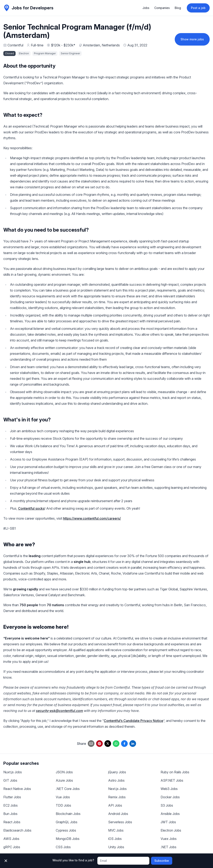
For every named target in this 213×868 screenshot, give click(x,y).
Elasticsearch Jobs (17, 830)
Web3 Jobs (169, 789)
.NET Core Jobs (68, 789)
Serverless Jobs (120, 822)
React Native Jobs (17, 789)
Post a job (198, 8)
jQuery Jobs (117, 772)
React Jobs (12, 822)
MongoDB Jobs (68, 839)
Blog (178, 8)
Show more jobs (192, 39)
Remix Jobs (117, 797)
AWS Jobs (11, 839)
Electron (24, 53)
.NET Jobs (168, 847)
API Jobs (115, 805)
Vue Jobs (63, 797)
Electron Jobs (171, 830)
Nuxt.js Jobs (13, 772)
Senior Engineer (70, 53)
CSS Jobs (63, 847)
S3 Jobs (167, 805)
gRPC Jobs (12, 847)
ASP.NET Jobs (172, 780)
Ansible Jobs (170, 814)
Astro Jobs (116, 780)
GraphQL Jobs (67, 822)
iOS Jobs (115, 839)
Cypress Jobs (66, 830)
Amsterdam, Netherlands (101, 45)
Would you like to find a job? (73, 860)
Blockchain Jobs (68, 814)
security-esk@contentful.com (59, 711)
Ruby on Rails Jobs (175, 772)
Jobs (146, 8)
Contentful (15, 45)
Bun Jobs (10, 814)
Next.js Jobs (117, 789)
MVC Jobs (116, 830)
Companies (162, 8)
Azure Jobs (64, 780)
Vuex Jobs (169, 839)
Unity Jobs (116, 847)
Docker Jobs (170, 797)
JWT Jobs (168, 822)
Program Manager (45, 53)
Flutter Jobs (12, 797)
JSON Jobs (64, 772)
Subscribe (162, 861)
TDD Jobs (63, 805)
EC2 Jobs (11, 805)
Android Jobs (118, 814)
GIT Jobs (10, 780)
